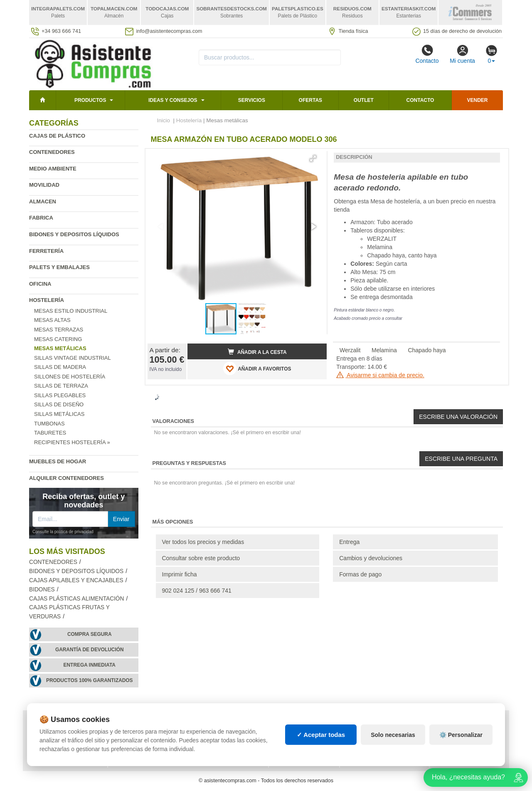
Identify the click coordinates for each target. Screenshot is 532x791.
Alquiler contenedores (66, 478)
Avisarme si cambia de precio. (380, 375)
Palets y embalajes (59, 267)
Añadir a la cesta (257, 352)
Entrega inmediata (90, 665)
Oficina (40, 284)
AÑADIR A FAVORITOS (257, 368)
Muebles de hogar (58, 461)
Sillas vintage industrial (73, 358)
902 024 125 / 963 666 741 (197, 591)
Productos (90, 100)
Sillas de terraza (61, 386)
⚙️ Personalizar (461, 735)
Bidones (42, 590)
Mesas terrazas (59, 330)
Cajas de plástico (57, 136)
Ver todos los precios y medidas (203, 542)
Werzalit (350, 350)
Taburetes (50, 433)
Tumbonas (49, 424)
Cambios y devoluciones (371, 558)
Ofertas (310, 100)
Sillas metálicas (59, 414)
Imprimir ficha (180, 574)
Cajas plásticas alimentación (76, 599)
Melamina (384, 350)
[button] (313, 158)
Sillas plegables (60, 395)
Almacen (43, 201)
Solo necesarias (393, 735)
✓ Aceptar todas (321, 735)
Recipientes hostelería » (72, 442)
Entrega (349, 542)
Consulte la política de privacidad (63, 532)
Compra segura (90, 634)
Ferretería (46, 251)
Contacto (427, 54)
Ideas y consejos (173, 100)
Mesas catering (58, 339)
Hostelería (47, 300)
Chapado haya (427, 350)
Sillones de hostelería (70, 377)
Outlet (364, 100)
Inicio (164, 120)
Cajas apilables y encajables (76, 580)
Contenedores (52, 152)
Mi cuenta (462, 54)
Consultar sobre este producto (201, 558)
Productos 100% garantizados (90, 680)
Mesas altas (52, 320)
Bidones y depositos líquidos (74, 234)
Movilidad (44, 185)
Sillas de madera (60, 367)
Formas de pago (360, 574)
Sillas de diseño (59, 404)
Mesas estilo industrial (71, 311)
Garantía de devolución (90, 650)
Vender (478, 100)
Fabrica (41, 218)
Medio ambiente (53, 169)
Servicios (252, 100)
